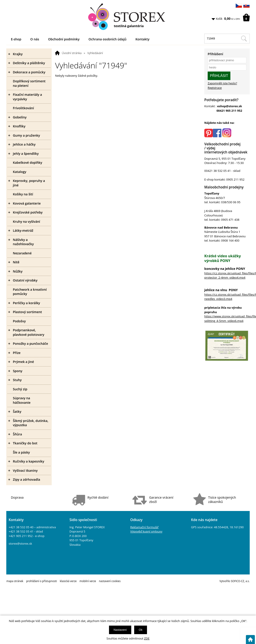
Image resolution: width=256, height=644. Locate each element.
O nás (35, 39)
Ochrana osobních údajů (108, 39)
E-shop (16, 39)
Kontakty (142, 39)
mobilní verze (88, 581)
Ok (141, 630)
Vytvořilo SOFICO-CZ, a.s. (235, 581)
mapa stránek (15, 581)
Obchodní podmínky (64, 39)
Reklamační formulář (144, 527)
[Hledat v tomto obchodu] (244, 39)
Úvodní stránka (72, 53)
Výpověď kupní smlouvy (146, 531)
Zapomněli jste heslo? (222, 83)
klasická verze (68, 581)
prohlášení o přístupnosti (41, 581)
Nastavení (120, 630)
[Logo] (128, 17)
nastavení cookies (110, 581)
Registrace (215, 88)
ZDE (147, 638)
